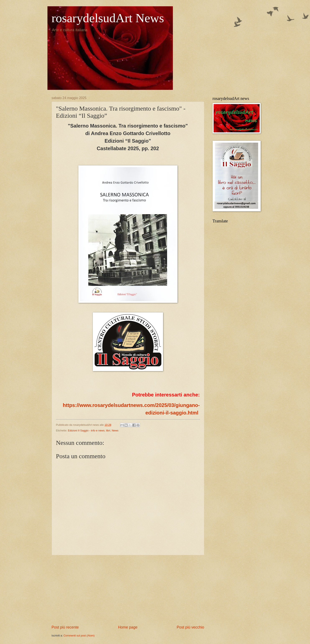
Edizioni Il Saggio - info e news (86, 430)
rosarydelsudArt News (108, 18)
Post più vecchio (190, 627)
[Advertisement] (128, 590)
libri (108, 430)
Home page (128, 627)
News (115, 430)
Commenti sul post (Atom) (79, 636)
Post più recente (65, 627)
